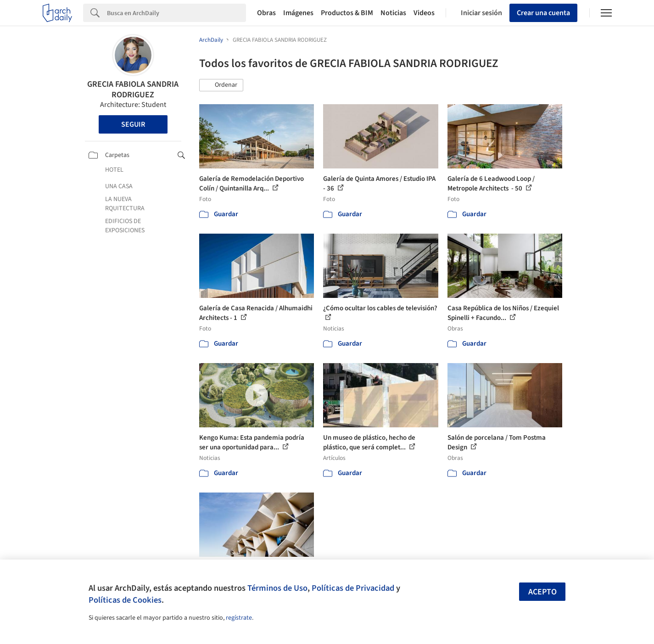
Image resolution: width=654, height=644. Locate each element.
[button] (221, 85)
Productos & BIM (347, 13)
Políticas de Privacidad (353, 588)
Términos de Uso (277, 588)
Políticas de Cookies (125, 600)
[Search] (176, 13)
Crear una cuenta (543, 13)
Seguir (133, 124)
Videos (424, 13)
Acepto (542, 592)
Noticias (393, 13)
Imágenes (298, 13)
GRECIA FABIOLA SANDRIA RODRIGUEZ (133, 90)
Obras (266, 13)
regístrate (239, 618)
